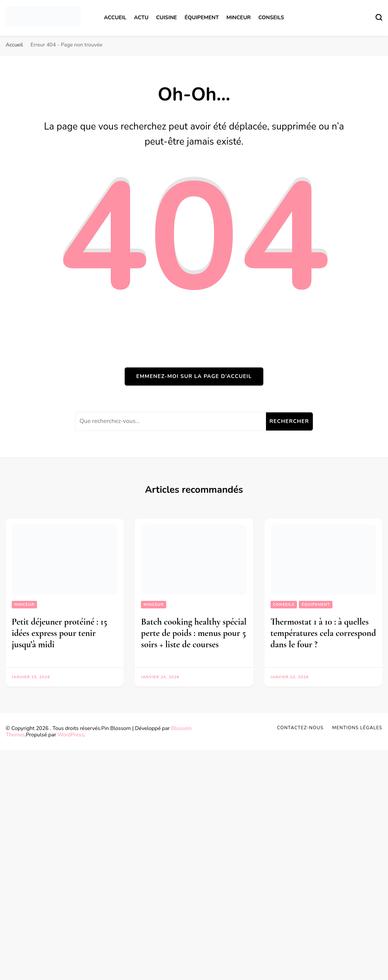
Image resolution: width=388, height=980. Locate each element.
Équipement (202, 18)
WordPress (71, 735)
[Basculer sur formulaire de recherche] (379, 17)
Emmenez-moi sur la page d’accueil (194, 376)
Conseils (271, 18)
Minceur (238, 18)
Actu (141, 18)
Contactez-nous (300, 728)
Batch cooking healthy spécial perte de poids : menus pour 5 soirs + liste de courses (194, 633)
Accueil (115, 18)
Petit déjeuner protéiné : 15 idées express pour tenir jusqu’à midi (60, 633)
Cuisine (166, 18)
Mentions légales (357, 728)
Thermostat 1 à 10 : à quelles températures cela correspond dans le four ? (323, 633)
